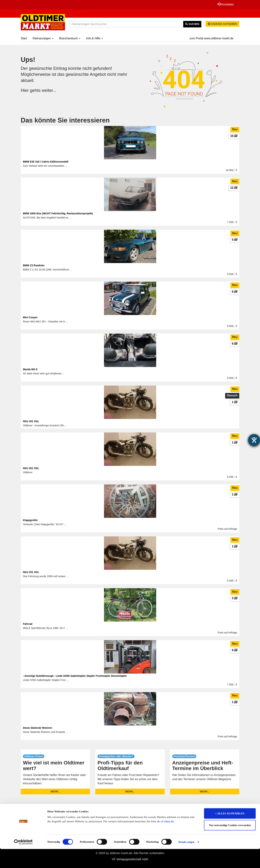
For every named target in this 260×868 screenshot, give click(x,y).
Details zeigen (186, 861)
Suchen (192, 24)
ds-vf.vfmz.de (165, 840)
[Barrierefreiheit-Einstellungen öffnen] (254, 440)
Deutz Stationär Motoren (38, 728)
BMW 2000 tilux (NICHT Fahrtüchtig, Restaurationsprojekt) (58, 213)
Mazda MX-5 (30, 369)
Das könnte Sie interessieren (65, 120)
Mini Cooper (30, 317)
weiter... (49, 90)
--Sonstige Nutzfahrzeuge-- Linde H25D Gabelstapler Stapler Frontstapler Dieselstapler (75, 676)
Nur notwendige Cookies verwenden (230, 844)
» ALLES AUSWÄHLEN (230, 832)
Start (24, 38)
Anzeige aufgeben (222, 24)
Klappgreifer (30, 520)
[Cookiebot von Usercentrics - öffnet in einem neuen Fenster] (23, 861)
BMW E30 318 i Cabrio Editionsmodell (46, 162)
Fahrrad (28, 624)
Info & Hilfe (95, 38)
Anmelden (226, 4)
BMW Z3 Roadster (34, 265)
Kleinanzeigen (43, 38)
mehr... (55, 792)
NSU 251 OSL (31, 572)
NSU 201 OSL (31, 421)
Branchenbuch (70, 38)
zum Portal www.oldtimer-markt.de (211, 38)
